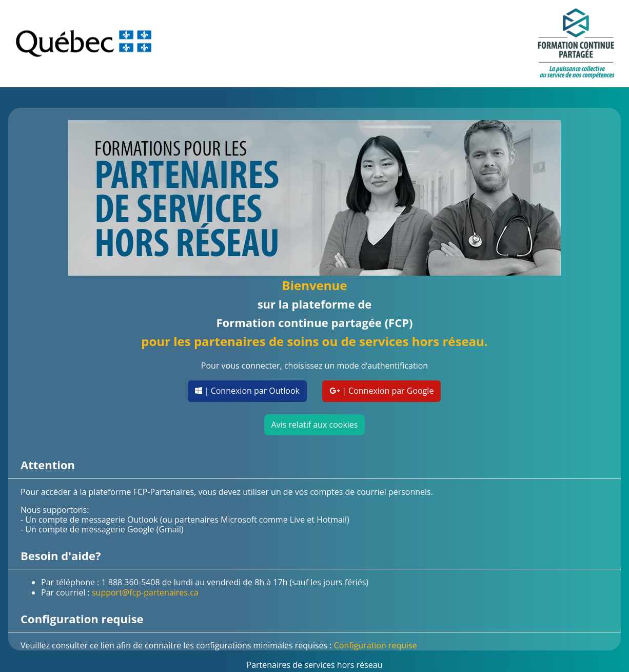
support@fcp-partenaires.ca (145, 592)
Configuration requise (376, 645)
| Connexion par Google (381, 391)
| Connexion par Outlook (247, 391)
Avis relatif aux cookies (315, 425)
